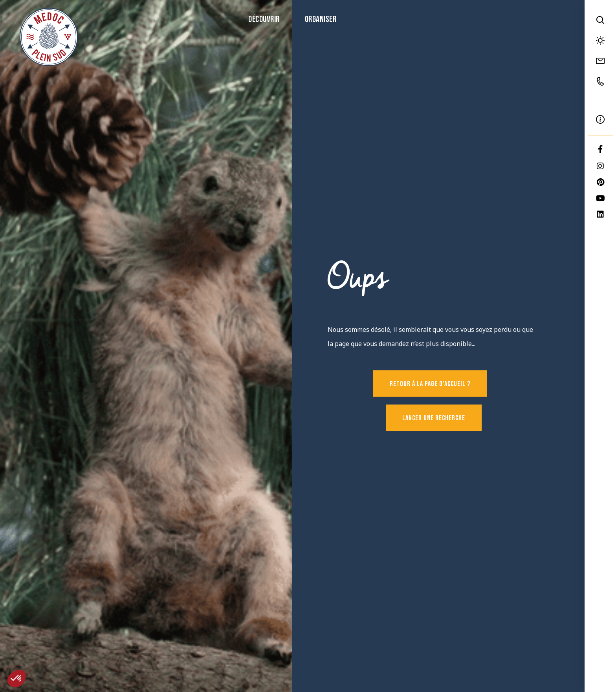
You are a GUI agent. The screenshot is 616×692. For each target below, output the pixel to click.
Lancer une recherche (434, 418)
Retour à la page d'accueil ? (430, 384)
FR (600, 100)
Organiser (321, 20)
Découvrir (264, 20)
